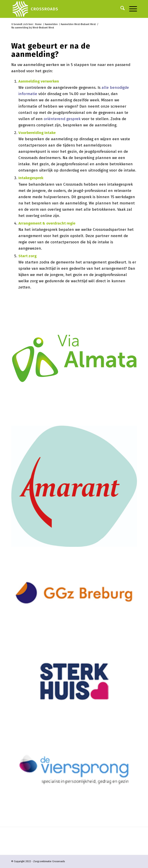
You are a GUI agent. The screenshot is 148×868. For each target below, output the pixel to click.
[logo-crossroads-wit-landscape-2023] (62, 9)
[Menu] (131, 9)
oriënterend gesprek (62, 119)
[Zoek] (120, 9)
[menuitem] (120, 9)
